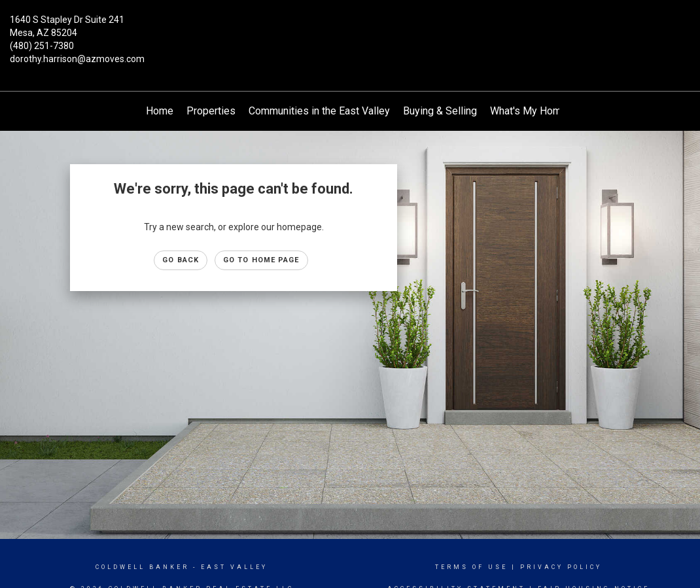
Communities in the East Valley (319, 111)
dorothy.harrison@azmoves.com (77, 59)
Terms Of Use (471, 567)
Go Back (181, 260)
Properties (211, 111)
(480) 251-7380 (42, 46)
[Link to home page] (350, 29)
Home (160, 111)
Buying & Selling (440, 111)
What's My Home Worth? (546, 111)
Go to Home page (261, 260)
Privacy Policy (561, 567)
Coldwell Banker (142, 567)
